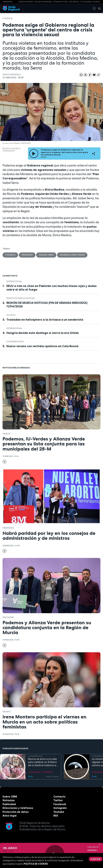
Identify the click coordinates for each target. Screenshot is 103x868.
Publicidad (9, 804)
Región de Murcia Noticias (21, 298)
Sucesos (11, 315)
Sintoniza (9, 800)
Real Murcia (74, 2)
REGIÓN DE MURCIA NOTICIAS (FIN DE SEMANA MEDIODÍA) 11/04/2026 (47, 305)
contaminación (15, 342)
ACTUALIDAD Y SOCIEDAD (40, 772)
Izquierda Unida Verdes (72, 255)
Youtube (59, 812)
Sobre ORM (10, 797)
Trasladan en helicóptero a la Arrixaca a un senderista (45, 320)
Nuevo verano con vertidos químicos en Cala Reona (42, 346)
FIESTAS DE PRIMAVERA (43, 2)
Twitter (58, 800)
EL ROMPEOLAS (35, 756)
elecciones (8, 617)
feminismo (27, 255)
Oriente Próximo (26, 2)
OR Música (93, 850)
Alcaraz (96, 2)
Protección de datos (16, 812)
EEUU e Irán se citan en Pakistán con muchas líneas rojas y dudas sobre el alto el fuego (52, 288)
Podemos (8, 18)
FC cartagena (86, 2)
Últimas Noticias (61, 2)
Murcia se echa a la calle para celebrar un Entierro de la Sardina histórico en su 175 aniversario (43, 762)
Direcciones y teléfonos (18, 808)
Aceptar (96, 859)
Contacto (59, 797)
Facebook (60, 804)
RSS (56, 816)
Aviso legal (10, 816)
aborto (7, 712)
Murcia (6, 434)
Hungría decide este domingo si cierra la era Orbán (43, 333)
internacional (14, 281)
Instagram (60, 808)
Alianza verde (46, 255)
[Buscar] (98, 8)
